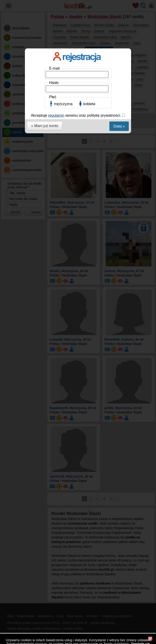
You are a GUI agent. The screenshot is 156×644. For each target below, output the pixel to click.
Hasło (54, 83)
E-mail (54, 68)
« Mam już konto (45, 126)
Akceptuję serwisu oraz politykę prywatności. (77, 115)
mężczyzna (63, 104)
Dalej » (119, 126)
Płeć (53, 97)
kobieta (89, 104)
